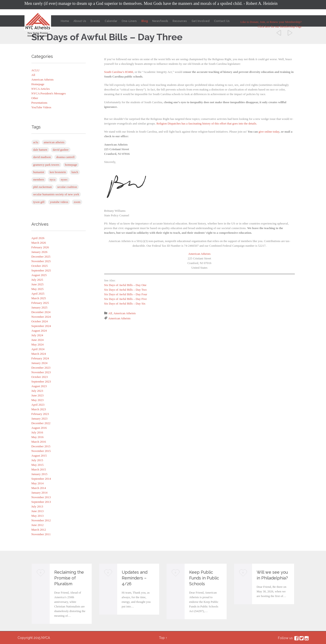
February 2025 (40, 303)
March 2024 (39, 354)
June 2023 (38, 395)
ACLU (35, 70)
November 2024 (41, 317)
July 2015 (37, 460)
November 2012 (41, 520)
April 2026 (38, 238)
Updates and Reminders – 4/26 (135, 578)
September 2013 (41, 502)
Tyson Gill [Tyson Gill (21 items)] (39, 202)
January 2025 (40, 307)
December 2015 (41, 446)
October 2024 (40, 321)
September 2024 (41, 326)
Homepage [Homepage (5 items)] (71, 165)
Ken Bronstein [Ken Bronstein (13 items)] (58, 172)
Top (162, 638)
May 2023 (38, 400)
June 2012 (38, 525)
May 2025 (38, 289)
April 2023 (38, 405)
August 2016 (39, 428)
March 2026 (39, 243)
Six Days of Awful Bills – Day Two (125, 290)
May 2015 (38, 465)
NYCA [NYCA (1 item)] (53, 179)
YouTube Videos (41, 107)
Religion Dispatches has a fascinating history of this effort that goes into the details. (207, 123)
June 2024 (38, 340)
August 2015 (39, 456)
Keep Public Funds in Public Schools (204, 578)
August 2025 (39, 275)
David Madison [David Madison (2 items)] (42, 157)
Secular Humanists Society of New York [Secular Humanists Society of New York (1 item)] (56, 194)
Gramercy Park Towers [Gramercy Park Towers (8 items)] (46, 165)
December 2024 (41, 312)
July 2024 (37, 335)
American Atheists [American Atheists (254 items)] (54, 142)
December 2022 (41, 423)
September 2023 (41, 381)
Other (35, 98)
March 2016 (39, 442)
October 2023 (40, 377)
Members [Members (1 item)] (39, 179)
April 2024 (38, 349)
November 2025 (41, 261)
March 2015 (39, 469)
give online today (269, 132)
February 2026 (40, 247)
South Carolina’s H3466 (119, 72)
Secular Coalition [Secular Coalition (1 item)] (67, 187)
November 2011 (41, 534)
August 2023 (39, 386)
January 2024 (40, 363)
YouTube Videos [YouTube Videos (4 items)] (59, 202)
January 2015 (40, 474)
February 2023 (40, 414)
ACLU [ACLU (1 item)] (36, 142)
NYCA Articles (41, 89)
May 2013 (38, 516)
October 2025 (40, 266)
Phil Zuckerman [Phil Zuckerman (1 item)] (43, 187)
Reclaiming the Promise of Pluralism (69, 578)
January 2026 (40, 252)
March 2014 (39, 488)
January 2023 (40, 418)
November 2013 (41, 497)
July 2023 (37, 391)
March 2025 (39, 298)
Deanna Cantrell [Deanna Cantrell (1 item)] (65, 157)
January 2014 (40, 493)
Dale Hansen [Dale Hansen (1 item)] (40, 150)
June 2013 (38, 511)
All (33, 75)
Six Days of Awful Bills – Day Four (126, 294)
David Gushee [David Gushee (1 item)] (61, 150)
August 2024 (39, 331)
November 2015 (41, 451)
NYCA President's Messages (49, 93)
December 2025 (41, 257)
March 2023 (39, 409)
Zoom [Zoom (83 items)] (77, 202)
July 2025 (37, 280)
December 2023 (41, 368)
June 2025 (38, 284)
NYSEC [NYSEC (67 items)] (64, 179)
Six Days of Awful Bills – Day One (125, 285)
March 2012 (39, 530)
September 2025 (41, 270)
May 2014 (38, 483)
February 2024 (40, 358)
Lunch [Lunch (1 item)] (75, 172)
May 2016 (38, 437)
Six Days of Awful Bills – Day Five (126, 299)
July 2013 (37, 506)
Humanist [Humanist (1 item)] (39, 172)
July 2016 (37, 432)
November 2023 (41, 372)
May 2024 (38, 344)
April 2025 (38, 294)
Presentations (39, 103)
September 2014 (41, 479)
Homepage (38, 84)
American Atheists (43, 79)
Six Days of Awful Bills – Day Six (125, 303)
